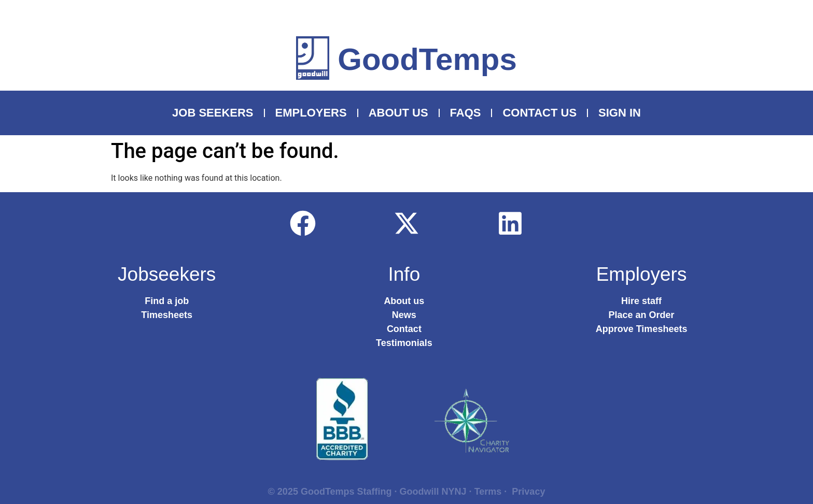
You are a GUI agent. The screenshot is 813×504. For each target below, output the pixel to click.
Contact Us (539, 113)
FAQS (466, 113)
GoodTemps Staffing (346, 492)
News (404, 315)
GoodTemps (427, 59)
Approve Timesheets (642, 329)
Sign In (620, 113)
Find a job (167, 301)
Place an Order (642, 315)
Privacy (528, 492)
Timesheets (167, 315)
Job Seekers (213, 113)
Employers (311, 113)
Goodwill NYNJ (433, 492)
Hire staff (641, 301)
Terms (488, 492)
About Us (398, 113)
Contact (404, 329)
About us (404, 301)
